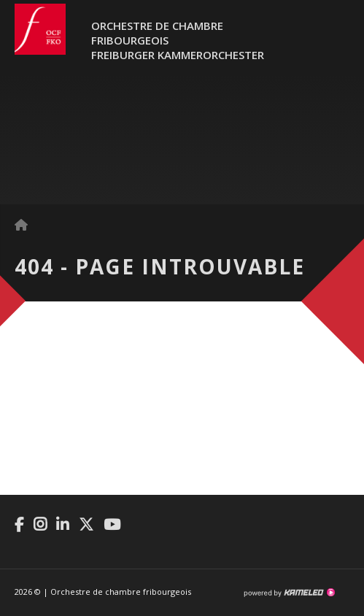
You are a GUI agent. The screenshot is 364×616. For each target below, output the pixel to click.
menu (338, 36)
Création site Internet (289, 593)
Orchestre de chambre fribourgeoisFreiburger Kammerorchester (178, 40)
